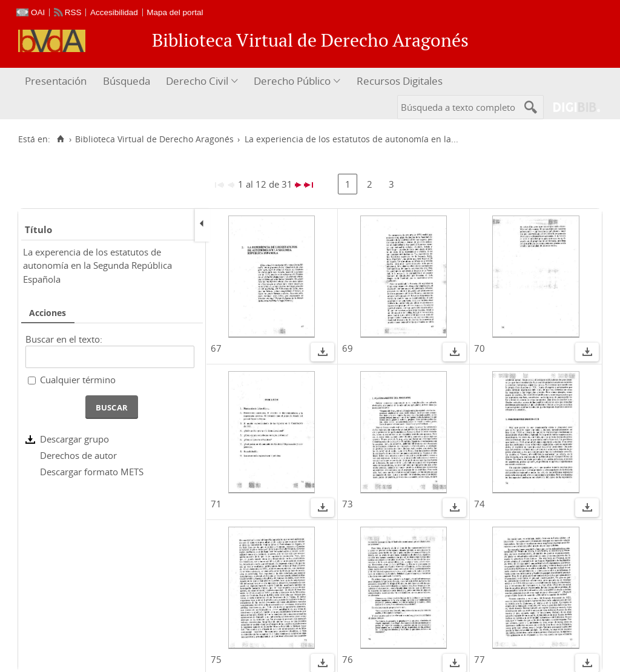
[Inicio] (60, 139)
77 (480, 659)
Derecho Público (292, 81)
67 (216, 348)
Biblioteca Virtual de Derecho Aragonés (154, 139)
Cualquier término (78, 380)
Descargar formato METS (92, 472)
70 (480, 348)
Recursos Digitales (400, 81)
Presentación (56, 81)
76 (348, 659)
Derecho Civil (197, 81)
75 (216, 659)
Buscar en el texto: (64, 339)
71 (216, 504)
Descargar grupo (74, 439)
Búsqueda (127, 81)
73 (348, 504)
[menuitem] (57, 81)
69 (348, 348)
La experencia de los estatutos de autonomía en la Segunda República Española (97, 265)
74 (480, 504)
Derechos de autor (78, 455)
